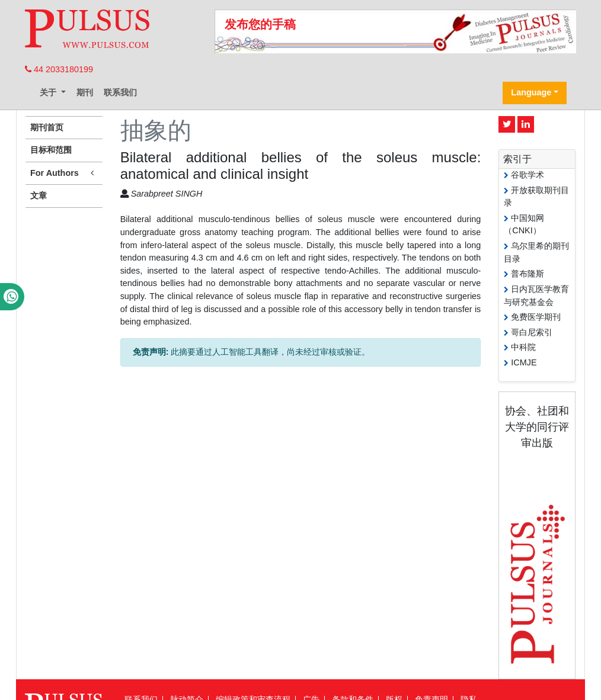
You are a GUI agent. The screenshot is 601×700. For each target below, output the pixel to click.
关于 (49, 92)
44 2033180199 (59, 69)
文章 (39, 195)
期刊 (85, 92)
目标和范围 (51, 150)
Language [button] (531, 92)
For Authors (64, 173)
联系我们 (120, 92)
